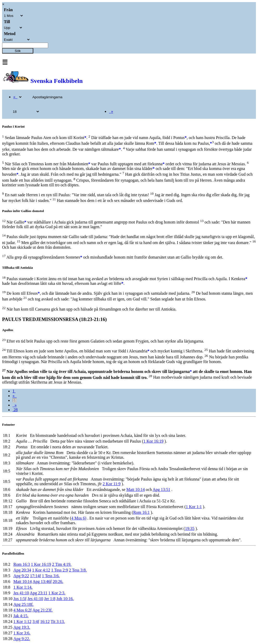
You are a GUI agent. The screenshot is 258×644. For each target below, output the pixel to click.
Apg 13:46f (42, 581)
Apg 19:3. (22, 627)
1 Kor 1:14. (23, 587)
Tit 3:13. (58, 622)
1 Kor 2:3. (57, 593)
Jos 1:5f (20, 599)
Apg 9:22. (22, 639)
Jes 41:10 (21, 593)
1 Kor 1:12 (22, 622)
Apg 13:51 (162, 489)
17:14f (35, 576)
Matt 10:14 (136, 489)
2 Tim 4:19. (62, 564)
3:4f (36, 622)
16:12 (45, 622)
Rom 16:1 (141, 512)
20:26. (58, 581)
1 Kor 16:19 (153, 441)
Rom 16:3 (22, 564)
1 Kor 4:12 (41, 570)
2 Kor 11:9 (112, 484)
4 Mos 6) (79, 518)
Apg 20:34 (22, 570)
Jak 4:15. (21, 616)
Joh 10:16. (65, 599)
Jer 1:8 (50, 599)
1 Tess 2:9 (60, 570)
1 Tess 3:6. (51, 576)
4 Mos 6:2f (22, 610)
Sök (18, 51)
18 (15, 400)
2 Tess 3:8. (78, 570)
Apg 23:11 (39, 593)
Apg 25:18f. (23, 604)
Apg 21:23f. (43, 610)
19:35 (190, 528)
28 (15, 410)
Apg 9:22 (21, 576)
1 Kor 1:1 (194, 507)
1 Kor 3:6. (22, 633)
